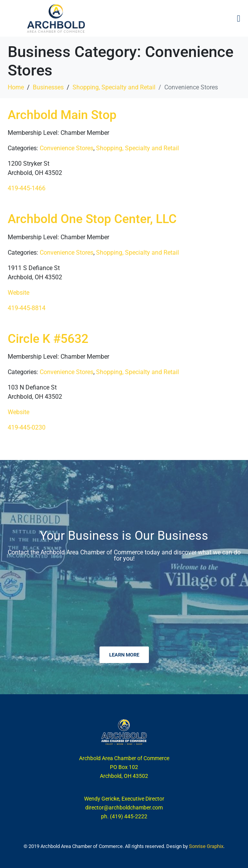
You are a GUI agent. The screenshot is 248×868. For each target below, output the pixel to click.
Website (19, 293)
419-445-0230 (27, 427)
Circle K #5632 (48, 339)
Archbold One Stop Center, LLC (92, 219)
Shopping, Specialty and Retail (137, 148)
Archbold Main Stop (62, 115)
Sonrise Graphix (206, 846)
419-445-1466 (27, 188)
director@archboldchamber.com (124, 808)
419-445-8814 (27, 308)
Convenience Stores (67, 148)
